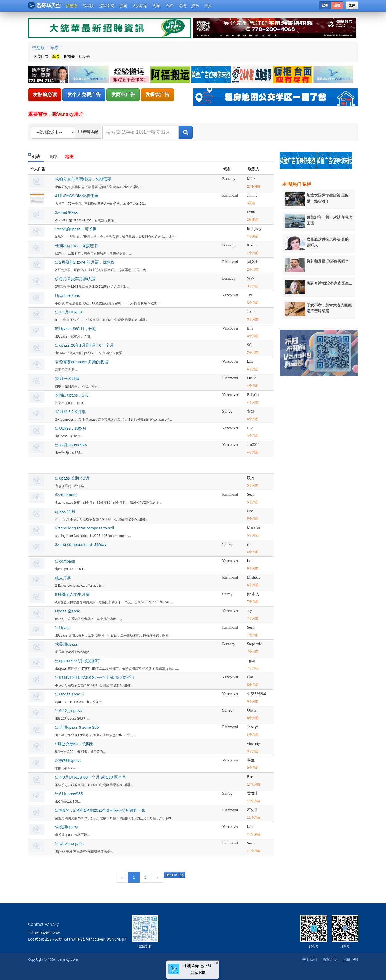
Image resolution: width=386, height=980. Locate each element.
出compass (65, 561)
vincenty (254, 744)
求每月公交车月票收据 (75, 279)
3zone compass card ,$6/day (81, 545)
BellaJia (253, 395)
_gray (251, 661)
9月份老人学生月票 (72, 594)
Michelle (254, 577)
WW (251, 278)
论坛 (182, 6)
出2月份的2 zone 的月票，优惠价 (85, 262)
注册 (337, 5)
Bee (250, 511)
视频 (157, 6)
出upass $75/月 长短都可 (77, 661)
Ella (250, 328)
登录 (325, 5)
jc (248, 544)
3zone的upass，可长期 (76, 229)
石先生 (253, 810)
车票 (55, 48)
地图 (69, 157)
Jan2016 (253, 445)
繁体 (352, 5)
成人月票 (63, 578)
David (252, 378)
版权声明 (330, 959)
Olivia (252, 710)
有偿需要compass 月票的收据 (82, 362)
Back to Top (175, 875)
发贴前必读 (45, 95)
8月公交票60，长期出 (74, 744)
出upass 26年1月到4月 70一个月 (84, 345)
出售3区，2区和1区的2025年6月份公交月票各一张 (100, 810)
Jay (250, 295)
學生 (251, 760)
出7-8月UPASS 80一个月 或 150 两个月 (90, 777)
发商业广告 (123, 95)
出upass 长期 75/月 (72, 478)
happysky (254, 229)
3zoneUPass (66, 212)
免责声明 (350, 959)
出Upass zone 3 (69, 694)
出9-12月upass (68, 711)
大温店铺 (140, 6)
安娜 (251, 411)
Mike (251, 179)
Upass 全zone (68, 295)
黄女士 (253, 793)
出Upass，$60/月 (71, 428)
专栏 (169, 6)
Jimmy (252, 195)
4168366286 (257, 694)
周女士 (253, 262)
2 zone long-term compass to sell (84, 528)
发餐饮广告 (157, 95)
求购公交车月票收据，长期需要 (83, 179)
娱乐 (195, 6)
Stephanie (255, 644)
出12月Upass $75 (71, 445)
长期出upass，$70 (72, 395)
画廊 (53, 157)
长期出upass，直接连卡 (76, 246)
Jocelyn (253, 727)
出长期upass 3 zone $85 (77, 727)
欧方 (251, 478)
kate (250, 362)
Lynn (251, 212)
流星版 (88, 6)
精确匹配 (90, 132)
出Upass (63, 628)
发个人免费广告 (84, 95)
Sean (251, 494)
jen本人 (253, 594)
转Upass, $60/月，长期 (76, 329)
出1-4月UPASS (68, 312)
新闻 (123, 6)
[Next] (157, 877)
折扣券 (69, 57)
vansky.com (68, 959)
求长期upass (66, 827)
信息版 (72, 6)
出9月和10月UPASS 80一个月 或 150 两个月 (95, 677)
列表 (36, 157)
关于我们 (310, 959)
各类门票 (41, 57)
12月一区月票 (67, 378)
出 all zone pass (69, 844)
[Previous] (123, 877)
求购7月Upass (68, 760)
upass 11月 (65, 511)
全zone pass (66, 495)
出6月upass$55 (69, 794)
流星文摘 (107, 6)
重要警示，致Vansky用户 (56, 114)
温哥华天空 (44, 5)
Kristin (252, 245)
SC (249, 345)
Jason (251, 312)
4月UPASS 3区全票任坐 (77, 196)
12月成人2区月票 (70, 412)
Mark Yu (254, 528)
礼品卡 (84, 57)
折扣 (208, 6)
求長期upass (66, 644)
